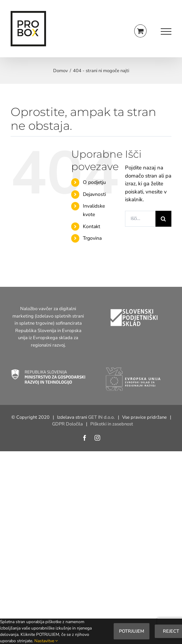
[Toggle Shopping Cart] (140, 31)
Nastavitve (46, 641)
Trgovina (92, 238)
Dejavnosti (94, 194)
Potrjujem (132, 631)
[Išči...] (140, 219)
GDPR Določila (67, 424)
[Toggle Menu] (166, 31)
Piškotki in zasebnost (112, 424)
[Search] (163, 219)
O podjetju (94, 182)
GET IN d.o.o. (101, 417)
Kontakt (92, 227)
